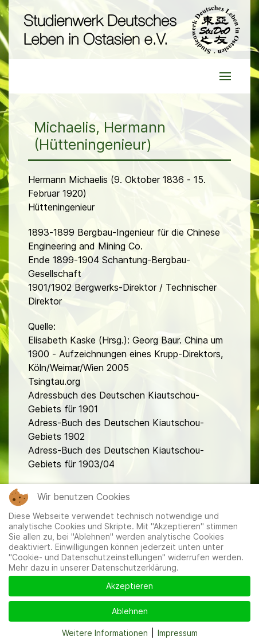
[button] (225, 76)
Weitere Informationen (105, 633)
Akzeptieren (129, 586)
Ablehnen (130, 611)
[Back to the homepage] (129, 30)
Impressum (178, 633)
